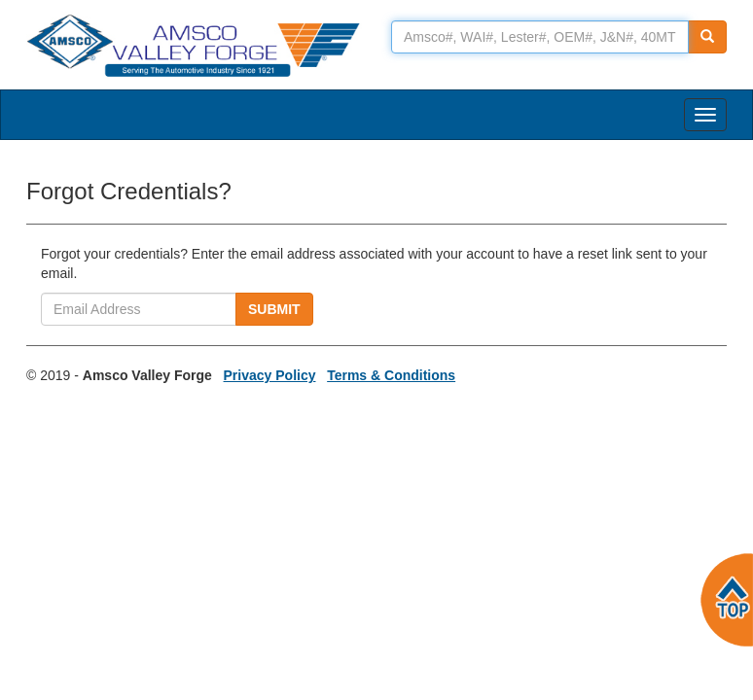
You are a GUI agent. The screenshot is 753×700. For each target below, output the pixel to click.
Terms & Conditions (391, 375)
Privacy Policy (270, 375)
